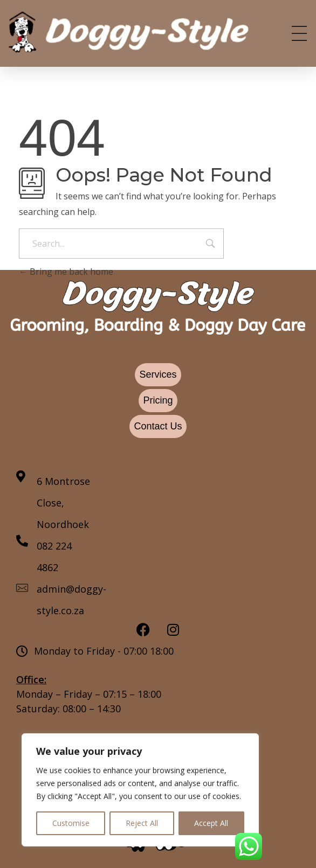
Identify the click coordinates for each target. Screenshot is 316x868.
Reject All (142, 823)
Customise (71, 823)
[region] (140, 790)
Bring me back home (66, 272)
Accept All (211, 823)
